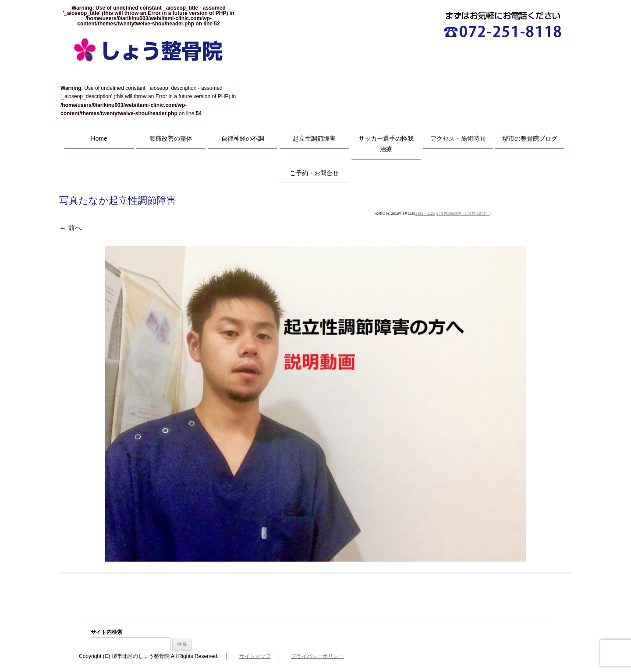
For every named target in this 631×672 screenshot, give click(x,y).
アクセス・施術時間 (458, 138)
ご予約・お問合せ (314, 173)
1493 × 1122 (425, 214)
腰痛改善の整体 (171, 138)
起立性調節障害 (314, 138)
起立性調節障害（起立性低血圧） (463, 214)
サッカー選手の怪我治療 (386, 144)
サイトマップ (255, 656)
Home (99, 138)
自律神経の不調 (243, 138)
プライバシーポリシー (317, 656)
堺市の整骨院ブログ (530, 138)
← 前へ (71, 228)
